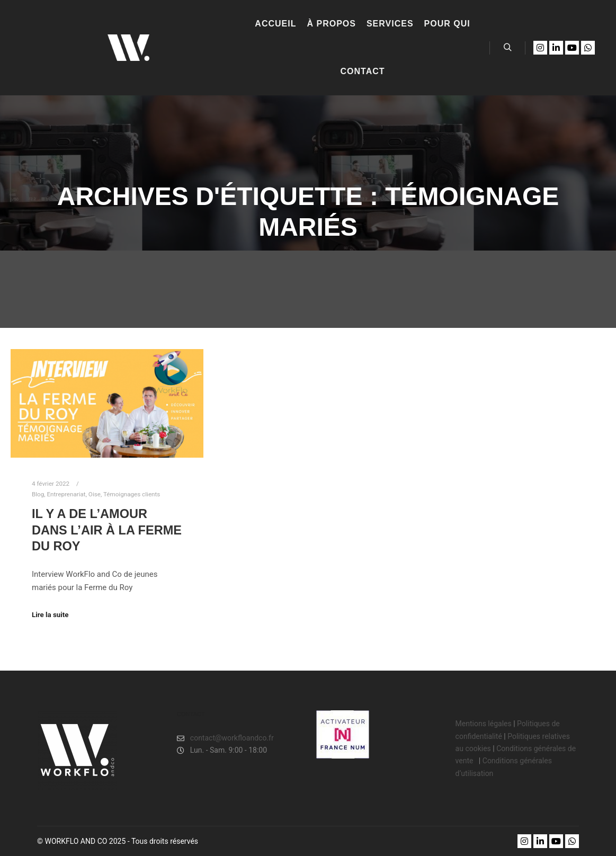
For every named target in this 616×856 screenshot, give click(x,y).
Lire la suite (50, 615)
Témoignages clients (132, 494)
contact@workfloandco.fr (225, 738)
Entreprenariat (66, 494)
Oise (95, 494)
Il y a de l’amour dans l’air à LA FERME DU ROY (107, 530)
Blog (38, 494)
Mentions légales (484, 724)
